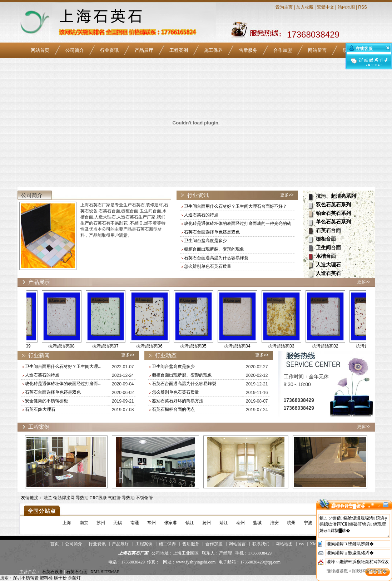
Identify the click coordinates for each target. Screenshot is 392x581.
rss (301, 544)
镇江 (190, 523)
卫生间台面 (328, 248)
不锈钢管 (144, 498)
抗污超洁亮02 (332, 346)
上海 (67, 523)
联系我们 (261, 544)
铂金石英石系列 (333, 213)
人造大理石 (328, 265)
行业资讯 (109, 50)
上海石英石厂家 (133, 553)
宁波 (308, 523)
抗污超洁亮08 (68, 346)
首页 (55, 544)
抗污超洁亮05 (200, 346)
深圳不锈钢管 (26, 578)
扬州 (207, 523)
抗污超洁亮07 (112, 346)
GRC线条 (98, 498)
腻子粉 (60, 578)
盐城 (257, 523)
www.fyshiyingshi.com (196, 562)
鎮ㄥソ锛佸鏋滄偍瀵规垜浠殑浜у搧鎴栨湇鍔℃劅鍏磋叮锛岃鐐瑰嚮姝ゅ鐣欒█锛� (354, 526)
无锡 (118, 523)
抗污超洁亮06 (156, 346)
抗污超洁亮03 (288, 346)
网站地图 (284, 544)
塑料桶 (46, 578)
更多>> (287, 195)
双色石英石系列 (333, 205)
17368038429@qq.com (260, 562)
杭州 (291, 523)
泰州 (240, 523)
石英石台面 (328, 230)
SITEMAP (110, 572)
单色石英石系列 (333, 222)
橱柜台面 (326, 239)
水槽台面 (326, 256)
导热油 (82, 498)
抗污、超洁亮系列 (336, 196)
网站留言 (317, 50)
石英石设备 (53, 572)
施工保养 (213, 50)
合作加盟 (283, 50)
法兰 (48, 498)
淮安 (274, 523)
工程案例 (179, 50)
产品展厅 (144, 50)
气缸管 (114, 498)
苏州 (101, 523)
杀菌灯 (74, 578)
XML (314, 544)
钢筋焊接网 (64, 498)
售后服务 (248, 50)
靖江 (224, 523)
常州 (152, 523)
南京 (84, 523)
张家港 (170, 523)
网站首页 (40, 50)
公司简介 (75, 50)
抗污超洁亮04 (244, 346)
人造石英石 (328, 273)
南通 (135, 523)
